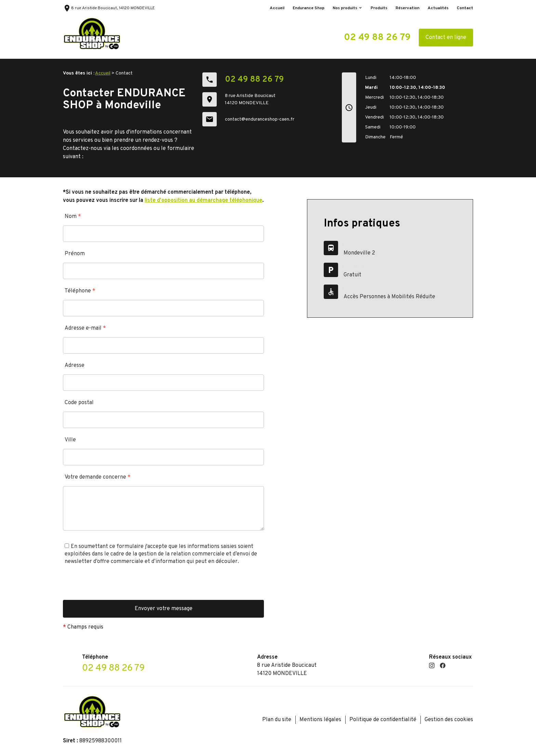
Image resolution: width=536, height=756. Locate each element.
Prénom (75, 254)
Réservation (407, 8)
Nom (73, 217)
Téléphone (80, 291)
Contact (465, 8)
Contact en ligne (446, 38)
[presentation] (115, 587)
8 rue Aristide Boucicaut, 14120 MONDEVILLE (109, 8)
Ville (70, 440)
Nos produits (345, 8)
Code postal (79, 403)
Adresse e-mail (85, 328)
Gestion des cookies (449, 720)
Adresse (75, 366)
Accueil (277, 8)
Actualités (438, 8)
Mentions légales (320, 720)
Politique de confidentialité (383, 720)
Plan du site (277, 720)
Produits (379, 8)
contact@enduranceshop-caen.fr (260, 119)
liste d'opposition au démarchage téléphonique (203, 201)
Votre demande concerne (98, 477)
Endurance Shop (309, 8)
